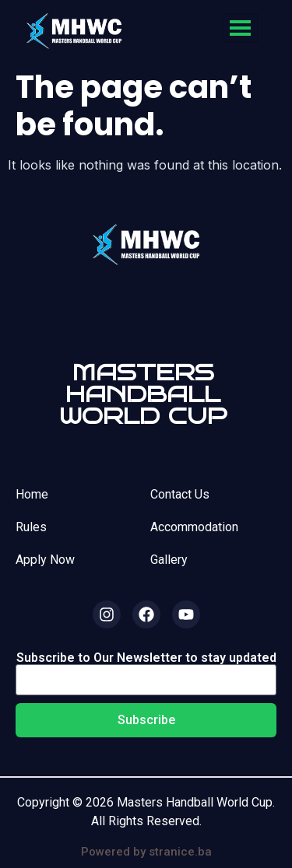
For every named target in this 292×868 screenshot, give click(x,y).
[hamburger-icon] (240, 28)
